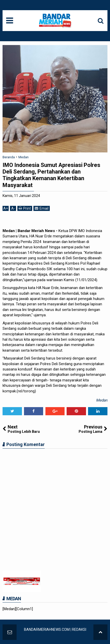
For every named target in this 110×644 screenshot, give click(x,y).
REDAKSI (79, 629)
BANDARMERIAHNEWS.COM (47, 629)
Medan (102, 400)
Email (42, 208)
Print (25, 208)
